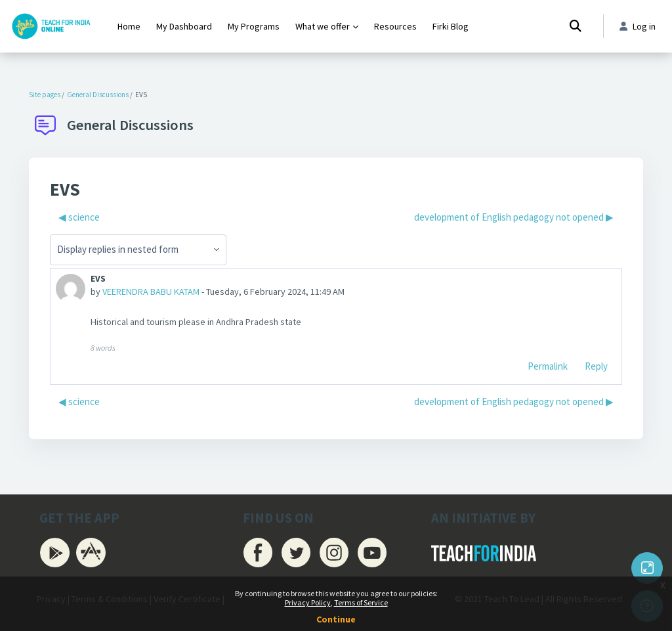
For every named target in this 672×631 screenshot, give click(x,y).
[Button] (647, 568)
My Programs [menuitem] (254, 26)
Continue (336, 619)
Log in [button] (636, 27)
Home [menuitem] (129, 26)
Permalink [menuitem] (548, 369)
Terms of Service (361, 602)
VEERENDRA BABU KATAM (157, 292)
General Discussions (98, 95)
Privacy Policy (308, 602)
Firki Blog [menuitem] (451, 26)
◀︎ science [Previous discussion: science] (79, 217)
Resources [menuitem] (395, 26)
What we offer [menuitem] (323, 26)
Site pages (45, 95)
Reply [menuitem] (596, 369)
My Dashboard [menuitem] (184, 26)
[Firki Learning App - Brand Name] (51, 26)
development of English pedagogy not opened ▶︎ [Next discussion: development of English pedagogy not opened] (514, 217)
